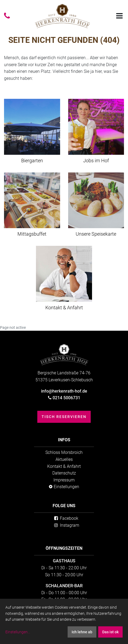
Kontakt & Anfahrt (64, 466)
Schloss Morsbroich (64, 452)
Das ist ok (110, 632)
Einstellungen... (18, 632)
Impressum (64, 480)
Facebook (66, 518)
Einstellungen (64, 487)
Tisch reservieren (64, 417)
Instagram (66, 525)
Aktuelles (64, 459)
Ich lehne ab (82, 632)
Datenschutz (64, 473)
